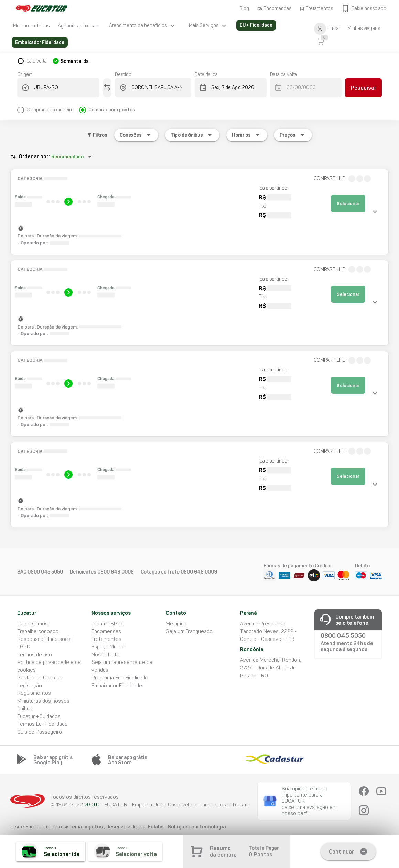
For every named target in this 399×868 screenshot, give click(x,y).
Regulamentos (34, 693)
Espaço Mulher (108, 647)
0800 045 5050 (45, 572)
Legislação (30, 686)
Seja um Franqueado (189, 631)
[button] (199, 212)
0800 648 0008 (116, 572)
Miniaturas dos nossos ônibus (43, 705)
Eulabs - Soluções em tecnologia (187, 827)
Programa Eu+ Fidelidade (120, 678)
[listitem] (31, 26)
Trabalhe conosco (38, 631)
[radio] (48, 107)
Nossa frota (105, 655)
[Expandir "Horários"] (247, 135)
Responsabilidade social (45, 639)
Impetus (94, 827)
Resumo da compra (223, 852)
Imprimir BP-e (107, 624)
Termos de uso (35, 655)
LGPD (24, 647)
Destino (123, 74)
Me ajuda (176, 624)
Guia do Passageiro (40, 732)
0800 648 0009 (199, 572)
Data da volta (284, 74)
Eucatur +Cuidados (39, 716)
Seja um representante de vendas (122, 666)
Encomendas (106, 631)
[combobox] (62, 88)
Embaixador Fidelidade (117, 686)
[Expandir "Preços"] (293, 135)
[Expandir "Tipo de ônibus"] (192, 135)
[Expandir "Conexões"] (136, 135)
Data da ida (206, 74)
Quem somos (33, 624)
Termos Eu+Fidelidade (42, 724)
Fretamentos (106, 639)
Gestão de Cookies (40, 678)
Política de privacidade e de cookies (49, 666)
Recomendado (67, 157)
